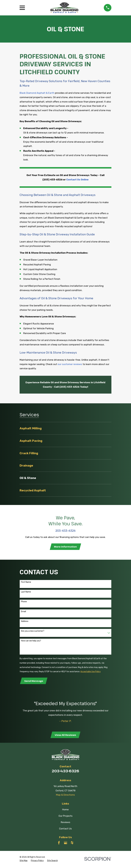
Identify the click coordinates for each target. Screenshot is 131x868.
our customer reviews (70, 364)
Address (25, 622)
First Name (26, 583)
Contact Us (65, 830)
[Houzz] (72, 844)
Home (65, 811)
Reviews (65, 823)
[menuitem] (65, 428)
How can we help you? (31, 641)
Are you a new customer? (33, 631)
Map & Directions (65, 796)
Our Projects (65, 817)
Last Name (26, 592)
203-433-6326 (65, 772)
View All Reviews (65, 736)
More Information (65, 547)
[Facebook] (59, 844)
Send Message (34, 681)
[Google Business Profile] (66, 844)
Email (23, 612)
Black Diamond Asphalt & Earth (37, 93)
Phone (24, 602)
